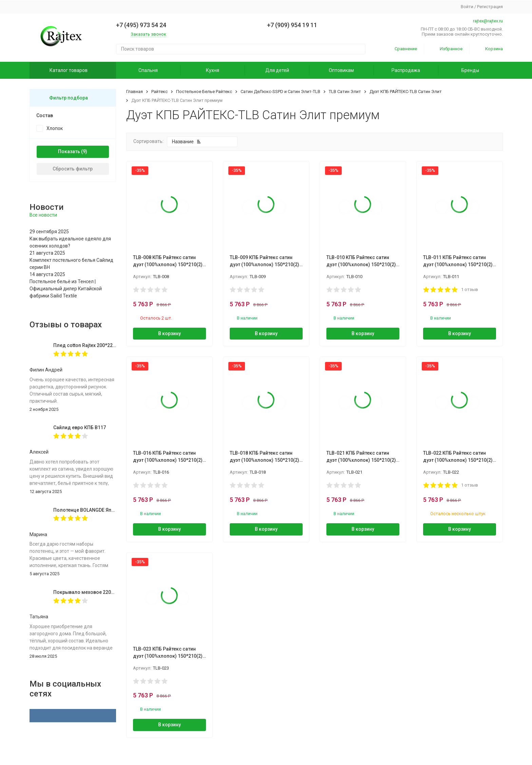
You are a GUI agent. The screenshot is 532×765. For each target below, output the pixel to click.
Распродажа (406, 70)
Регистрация (490, 7)
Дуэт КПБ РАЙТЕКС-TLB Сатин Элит (406, 92)
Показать (69, 151)
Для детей (277, 70)
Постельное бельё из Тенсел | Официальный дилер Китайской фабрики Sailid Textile (66, 289)
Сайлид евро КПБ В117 (80, 427)
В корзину (169, 333)
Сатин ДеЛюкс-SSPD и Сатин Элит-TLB (280, 92)
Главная (135, 92)
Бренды (470, 70)
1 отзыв (470, 289)
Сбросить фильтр (73, 169)
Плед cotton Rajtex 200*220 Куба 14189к (99, 345)
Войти (467, 7)
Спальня (148, 70)
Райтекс (159, 92)
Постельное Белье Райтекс (204, 92)
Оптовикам (341, 70)
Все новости (43, 215)
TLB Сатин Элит (345, 92)
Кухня (213, 70)
